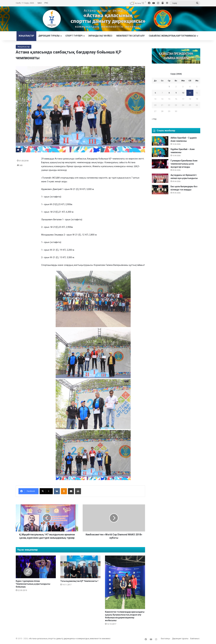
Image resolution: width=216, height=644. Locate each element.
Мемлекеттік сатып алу (130, 36)
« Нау (154, 119)
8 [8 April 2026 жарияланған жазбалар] (169, 93)
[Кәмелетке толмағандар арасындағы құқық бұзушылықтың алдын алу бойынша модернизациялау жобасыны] (125, 582)
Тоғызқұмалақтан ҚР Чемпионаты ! (79, 581)
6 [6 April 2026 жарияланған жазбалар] (155, 93)
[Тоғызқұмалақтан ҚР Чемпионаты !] (80, 567)
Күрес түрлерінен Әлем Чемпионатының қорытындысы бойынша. (33, 584)
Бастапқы (166, 639)
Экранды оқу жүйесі (100, 36)
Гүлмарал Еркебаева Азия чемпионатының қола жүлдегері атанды (184, 164)
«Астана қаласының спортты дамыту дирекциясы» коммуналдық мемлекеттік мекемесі (70, 639)
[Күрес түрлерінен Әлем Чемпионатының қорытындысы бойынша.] (36, 567)
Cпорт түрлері (74, 36)
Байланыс (195, 639)
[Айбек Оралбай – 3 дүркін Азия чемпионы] (160, 141)
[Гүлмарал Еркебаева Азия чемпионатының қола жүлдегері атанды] (160, 164)
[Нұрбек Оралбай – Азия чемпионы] (160, 152)
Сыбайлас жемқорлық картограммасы (172, 36)
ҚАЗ (40, 3)
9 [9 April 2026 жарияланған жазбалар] (176, 93)
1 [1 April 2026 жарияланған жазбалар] (169, 87)
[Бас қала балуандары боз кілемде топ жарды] (160, 190)
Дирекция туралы (49, 36)
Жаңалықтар (26, 36)
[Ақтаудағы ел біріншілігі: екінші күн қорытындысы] (160, 178)
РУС (46, 3)
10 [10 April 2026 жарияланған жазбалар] (183, 93)
